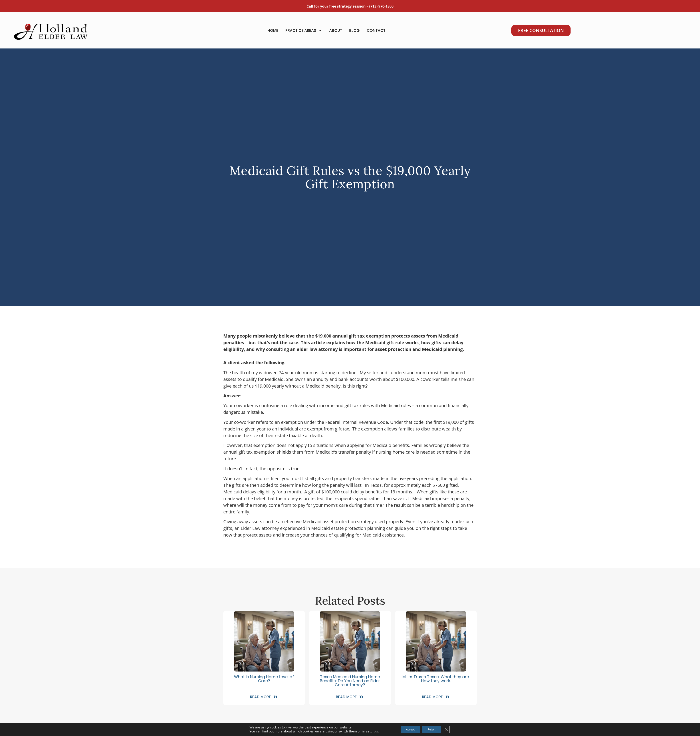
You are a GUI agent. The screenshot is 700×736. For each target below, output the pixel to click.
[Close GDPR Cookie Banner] (450, 729)
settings (368, 731)
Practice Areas (304, 33)
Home (273, 33)
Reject (433, 729)
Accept (408, 729)
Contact (376, 33)
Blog (354, 33)
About (336, 33)
